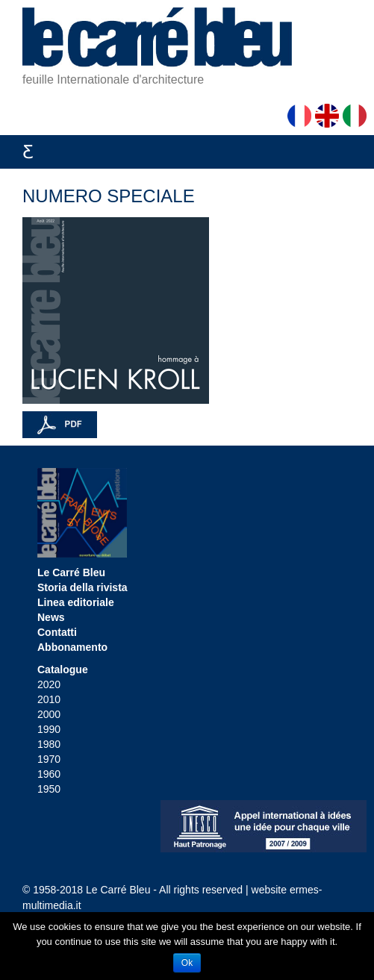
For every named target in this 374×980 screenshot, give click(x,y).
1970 (49, 759)
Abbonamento (72, 647)
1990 (49, 729)
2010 (49, 699)
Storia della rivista (82, 587)
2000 (49, 714)
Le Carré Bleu (71, 572)
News (51, 617)
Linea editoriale (76, 602)
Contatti (57, 632)
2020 (49, 684)
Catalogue (63, 670)
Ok (187, 963)
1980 (49, 744)
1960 (49, 774)
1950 (49, 789)
